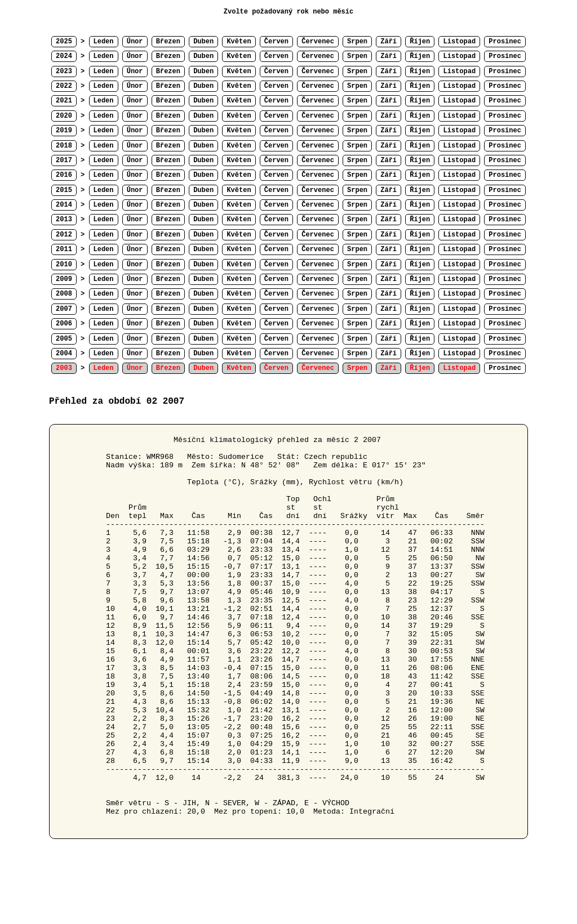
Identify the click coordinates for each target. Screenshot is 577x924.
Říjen (420, 42)
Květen (239, 42)
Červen (276, 42)
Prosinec (505, 42)
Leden (104, 42)
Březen (168, 42)
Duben (203, 42)
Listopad (459, 42)
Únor (135, 42)
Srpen (357, 42)
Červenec (318, 42)
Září (389, 42)
